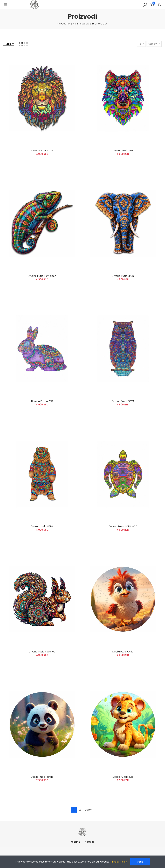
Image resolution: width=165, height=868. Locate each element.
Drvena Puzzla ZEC (42, 401)
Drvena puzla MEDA (42, 526)
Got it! (140, 862)
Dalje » (89, 810)
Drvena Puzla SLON (123, 276)
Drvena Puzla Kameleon (42, 276)
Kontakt (89, 842)
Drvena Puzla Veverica (42, 652)
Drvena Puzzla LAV (42, 151)
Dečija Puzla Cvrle (123, 652)
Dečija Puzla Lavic (123, 777)
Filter (7, 44)
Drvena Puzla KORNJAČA (123, 526)
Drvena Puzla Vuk (123, 151)
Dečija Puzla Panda (42, 777)
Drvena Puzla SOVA (123, 401)
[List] (26, 44)
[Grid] (21, 44)
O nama (75, 842)
